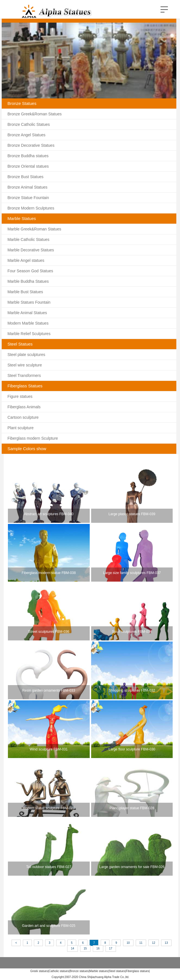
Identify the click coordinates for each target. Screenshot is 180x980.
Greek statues (39, 971)
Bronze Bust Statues (25, 177)
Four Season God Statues (30, 271)
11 (141, 943)
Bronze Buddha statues (28, 156)
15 (85, 948)
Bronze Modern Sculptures (31, 208)
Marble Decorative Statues (31, 250)
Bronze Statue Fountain (28, 198)
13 (166, 943)
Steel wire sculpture (25, 365)
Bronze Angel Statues (26, 135)
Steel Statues (20, 344)
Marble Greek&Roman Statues (34, 229)
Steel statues (117, 971)
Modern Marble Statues (28, 323)
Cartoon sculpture (23, 417)
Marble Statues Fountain (29, 302)
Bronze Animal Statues (27, 187)
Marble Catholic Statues (28, 239)
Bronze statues (79, 971)
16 (98, 948)
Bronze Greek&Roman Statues (34, 114)
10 (128, 943)
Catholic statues (59, 971)
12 (154, 943)
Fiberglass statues (137, 971)
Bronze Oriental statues (28, 166)
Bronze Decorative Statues (31, 145)
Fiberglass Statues (25, 386)
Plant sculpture (20, 428)
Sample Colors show (27, 449)
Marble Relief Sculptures (29, 334)
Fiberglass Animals (24, 407)
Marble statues (99, 971)
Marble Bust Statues (25, 292)
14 (72, 948)
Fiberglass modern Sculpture (33, 438)
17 (111, 948)
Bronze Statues (22, 103)
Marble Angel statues (26, 260)
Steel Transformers (24, 375)
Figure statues (20, 396)
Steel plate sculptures (26, 355)
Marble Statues (22, 218)
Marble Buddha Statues (28, 281)
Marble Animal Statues (27, 313)
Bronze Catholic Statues (28, 124)
